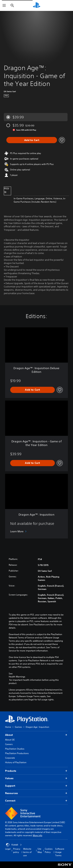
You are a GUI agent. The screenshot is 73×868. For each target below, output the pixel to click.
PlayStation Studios (15, 749)
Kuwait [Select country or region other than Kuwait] (14, 845)
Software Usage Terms (60, 852)
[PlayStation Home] (37, 5)
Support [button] (36, 786)
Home (8, 727)
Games (18, 727)
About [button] (36, 735)
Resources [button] (36, 793)
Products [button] (36, 771)
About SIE (10, 740)
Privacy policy (17, 850)
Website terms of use (27, 852)
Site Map (40, 850)
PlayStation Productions (17, 753)
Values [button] (36, 778)
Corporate (10, 758)
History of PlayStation (16, 762)
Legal (8, 849)
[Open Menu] (4, 5)
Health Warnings (17, 677)
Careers (9, 744)
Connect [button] (36, 801)
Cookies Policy (49, 850)
